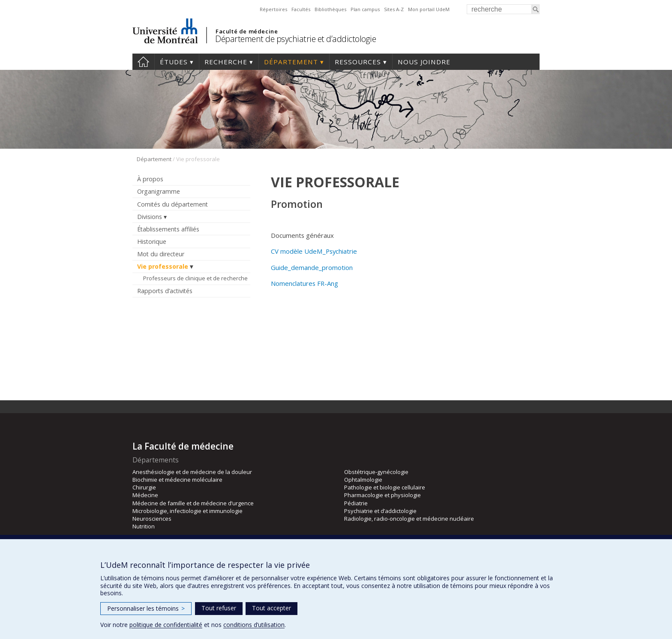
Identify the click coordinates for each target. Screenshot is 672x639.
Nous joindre (424, 62)
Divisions (150, 217)
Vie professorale (163, 266)
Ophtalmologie (363, 480)
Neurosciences (152, 519)
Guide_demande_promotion (312, 267)
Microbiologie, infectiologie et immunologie (187, 511)
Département (291, 62)
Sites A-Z (394, 9)
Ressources (358, 62)
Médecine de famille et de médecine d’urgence (193, 503)
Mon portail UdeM (429, 9)
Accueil (143, 62)
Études (174, 62)
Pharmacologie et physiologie (382, 495)
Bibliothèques (330, 9)
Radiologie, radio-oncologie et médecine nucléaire (409, 519)
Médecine (145, 495)
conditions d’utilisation (254, 625)
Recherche (226, 62)
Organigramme (159, 191)
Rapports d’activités (165, 291)
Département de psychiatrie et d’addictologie (295, 39)
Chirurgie (144, 487)
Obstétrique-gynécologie (376, 472)
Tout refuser (219, 608)
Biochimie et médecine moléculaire (177, 480)
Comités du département (172, 204)
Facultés (301, 9)
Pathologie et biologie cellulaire (385, 487)
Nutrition (144, 526)
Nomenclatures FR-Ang (304, 283)
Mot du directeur (161, 254)
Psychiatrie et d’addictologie (380, 511)
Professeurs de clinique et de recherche (195, 278)
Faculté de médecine (247, 31)
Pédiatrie (356, 503)
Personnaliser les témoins (146, 608)
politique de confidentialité (166, 625)
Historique (152, 241)
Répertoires (273, 9)
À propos (150, 179)
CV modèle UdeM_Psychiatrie (314, 251)
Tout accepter (271, 608)
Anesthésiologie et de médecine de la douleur (192, 472)
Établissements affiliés (168, 229)
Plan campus (365, 9)
